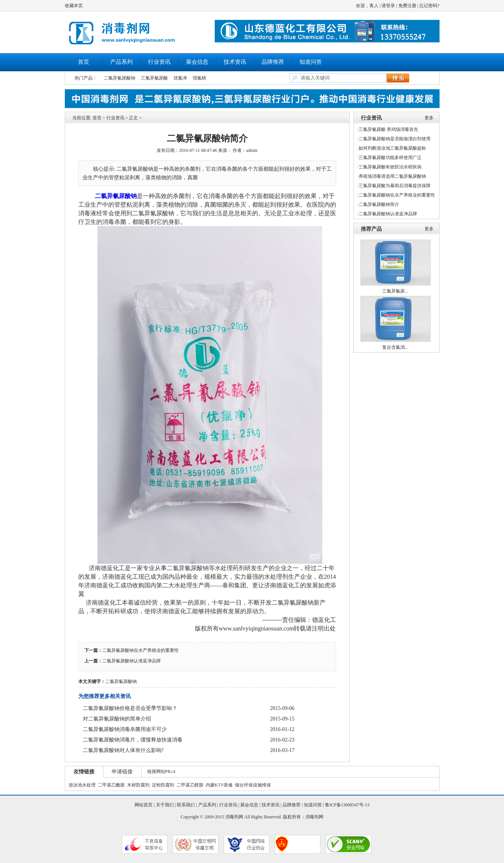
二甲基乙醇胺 (190, 785)
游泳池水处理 (82, 785)
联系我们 (186, 805)
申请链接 (122, 772)
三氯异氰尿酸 (154, 78)
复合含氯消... (395, 347)
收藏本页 (74, 6)
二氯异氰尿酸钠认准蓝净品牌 (132, 661)
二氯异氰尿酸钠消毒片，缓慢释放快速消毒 (133, 740)
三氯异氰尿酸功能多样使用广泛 (390, 158)
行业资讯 (159, 62)
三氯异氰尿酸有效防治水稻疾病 (390, 167)
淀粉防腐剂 (163, 785)
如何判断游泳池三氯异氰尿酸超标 (392, 148)
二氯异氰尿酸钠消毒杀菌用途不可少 (125, 729)
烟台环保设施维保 (253, 785)
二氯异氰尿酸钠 (120, 78)
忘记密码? (429, 6)
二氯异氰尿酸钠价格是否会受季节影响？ (130, 708)
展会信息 (197, 62)
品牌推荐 (273, 62)
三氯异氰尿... (395, 291)
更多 (429, 118)
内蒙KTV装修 (219, 785)
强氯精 (199, 78)
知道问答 (311, 62)
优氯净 (180, 78)
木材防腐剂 (138, 785)
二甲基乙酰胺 (111, 785)
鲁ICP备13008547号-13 (347, 805)
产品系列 (121, 62)
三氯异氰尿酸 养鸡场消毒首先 (388, 129)
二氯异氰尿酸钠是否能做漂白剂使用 (395, 139)
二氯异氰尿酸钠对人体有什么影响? (123, 750)
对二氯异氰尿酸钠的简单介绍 (117, 719)
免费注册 (407, 6)
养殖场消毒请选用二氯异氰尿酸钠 (392, 176)
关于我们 (165, 805)
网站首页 (144, 805)
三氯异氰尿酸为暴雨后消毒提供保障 (395, 186)
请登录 (388, 6)
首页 (84, 62)
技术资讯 (235, 62)
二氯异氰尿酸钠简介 (379, 204)
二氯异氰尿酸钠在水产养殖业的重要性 (141, 650)
